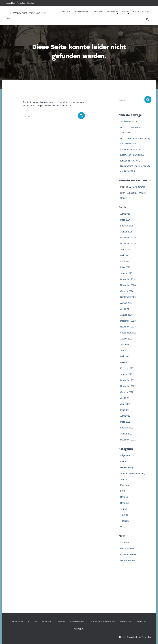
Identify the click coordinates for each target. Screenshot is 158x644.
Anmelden (11, 3)
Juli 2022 (125, 398)
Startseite (65, 12)
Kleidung (124, 485)
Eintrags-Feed (127, 549)
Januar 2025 (126, 273)
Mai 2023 (125, 356)
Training (124, 515)
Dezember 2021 (128, 440)
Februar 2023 (127, 368)
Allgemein (125, 455)
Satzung (32, 622)
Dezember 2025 (128, 238)
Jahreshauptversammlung (133, 473)
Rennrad (124, 503)
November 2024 (128, 285)
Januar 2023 (126, 374)
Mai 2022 (125, 410)
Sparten (112, 12)
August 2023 (126, 339)
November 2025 (128, 244)
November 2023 (128, 327)
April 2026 (125, 214)
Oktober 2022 (127, 392)
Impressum (17, 622)
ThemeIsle (147, 637)
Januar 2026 (126, 232)
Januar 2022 (126, 434)
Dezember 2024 (128, 279)
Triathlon (124, 521)
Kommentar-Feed (129, 554)
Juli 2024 (125, 309)
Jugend (124, 479)
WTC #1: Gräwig (137, 187)
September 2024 (128, 297)
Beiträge (31, 3)
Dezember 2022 (128, 380)
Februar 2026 (127, 226)
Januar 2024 (126, 315)
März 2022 (125, 422)
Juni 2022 (125, 404)
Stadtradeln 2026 (128, 121)
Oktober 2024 (127, 291)
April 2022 (125, 416)
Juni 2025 (125, 250)
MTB (123, 491)
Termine (98, 12)
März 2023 (125, 362)
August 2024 (126, 303)
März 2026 (125, 220)
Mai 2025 (125, 255)
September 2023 (128, 333)
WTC (125, 12)
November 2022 (128, 386)
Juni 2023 (125, 351)
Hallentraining (141, 12)
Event (123, 461)
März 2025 (125, 267)
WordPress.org (127, 560)
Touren (124, 509)
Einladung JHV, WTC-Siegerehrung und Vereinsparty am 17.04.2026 (135, 166)
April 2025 (125, 261)
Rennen (124, 497)
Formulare (21, 3)
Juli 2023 (125, 345)
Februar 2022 (127, 428)
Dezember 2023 (128, 321)
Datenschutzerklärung (102, 622)
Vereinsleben (82, 12)
